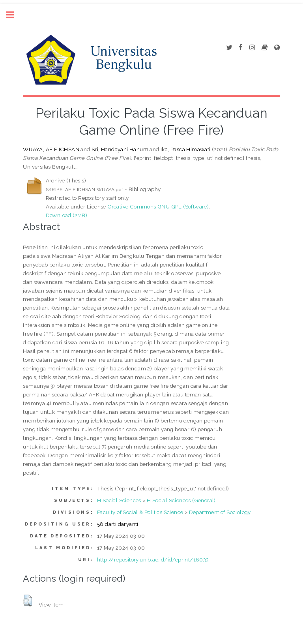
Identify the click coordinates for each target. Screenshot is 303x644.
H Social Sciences (119, 500)
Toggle (14, 15)
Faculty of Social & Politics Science (140, 512)
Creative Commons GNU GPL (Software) (158, 207)
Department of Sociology (220, 512)
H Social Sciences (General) (181, 500)
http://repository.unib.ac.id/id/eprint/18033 (153, 560)
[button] (27, 601)
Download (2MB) (67, 215)
